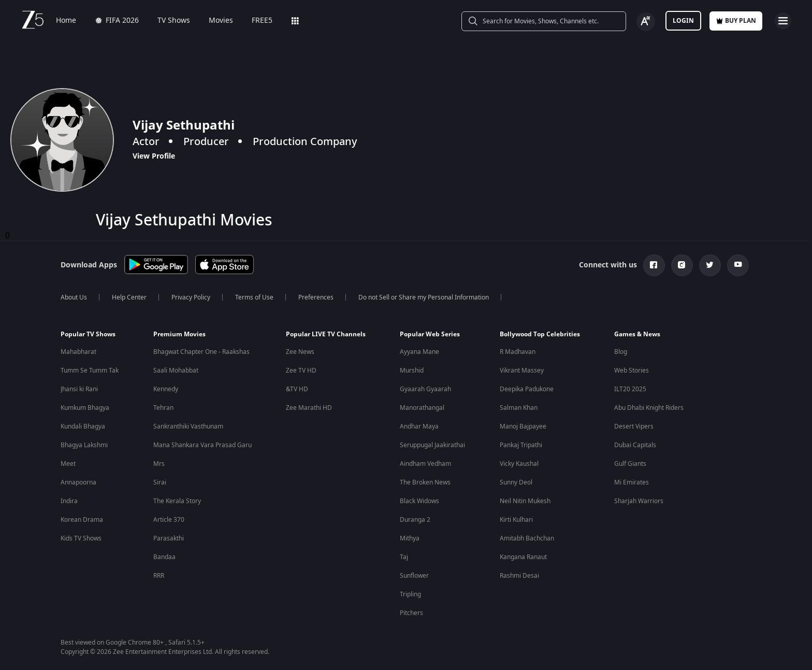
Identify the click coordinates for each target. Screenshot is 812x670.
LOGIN (683, 21)
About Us (74, 297)
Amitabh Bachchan (527, 538)
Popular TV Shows (88, 334)
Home (66, 21)
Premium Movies (179, 334)
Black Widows (419, 501)
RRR (159, 576)
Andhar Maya (419, 426)
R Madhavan (518, 352)
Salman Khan (519, 408)
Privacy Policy (191, 297)
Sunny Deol (516, 482)
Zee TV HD (301, 370)
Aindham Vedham (425, 464)
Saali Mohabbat (176, 370)
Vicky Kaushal (519, 464)
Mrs (159, 464)
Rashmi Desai (519, 576)
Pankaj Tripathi (521, 445)
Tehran (163, 408)
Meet (68, 464)
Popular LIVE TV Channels (326, 334)
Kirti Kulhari (516, 520)
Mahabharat (78, 352)
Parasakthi (169, 538)
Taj (404, 557)
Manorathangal (422, 408)
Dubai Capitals (635, 445)
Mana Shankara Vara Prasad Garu (202, 445)
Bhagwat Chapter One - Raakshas (201, 352)
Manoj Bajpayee (523, 426)
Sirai (160, 482)
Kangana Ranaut (523, 557)
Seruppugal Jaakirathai (432, 445)
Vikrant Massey (522, 370)
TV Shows (174, 21)
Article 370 (169, 520)
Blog (621, 352)
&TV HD (297, 389)
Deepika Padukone (527, 389)
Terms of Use (254, 297)
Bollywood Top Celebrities (540, 334)
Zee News (300, 352)
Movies (221, 21)
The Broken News (425, 482)
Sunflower (414, 576)
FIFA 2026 (117, 21)
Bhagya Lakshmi (84, 445)
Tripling (410, 594)
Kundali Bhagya (83, 426)
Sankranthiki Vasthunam (188, 426)
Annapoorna (78, 482)
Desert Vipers (634, 426)
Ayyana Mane (419, 352)
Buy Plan (736, 21)
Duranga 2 (415, 520)
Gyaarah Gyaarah (425, 389)
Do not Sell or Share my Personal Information (424, 297)
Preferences (316, 297)
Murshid (412, 370)
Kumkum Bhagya (85, 408)
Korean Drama (82, 520)
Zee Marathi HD (309, 408)
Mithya (410, 538)
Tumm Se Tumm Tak (90, 370)
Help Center (129, 297)
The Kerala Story (177, 501)
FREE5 (262, 21)
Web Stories (632, 370)
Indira (69, 501)
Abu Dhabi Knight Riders (649, 408)
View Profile (154, 156)
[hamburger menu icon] (783, 21)
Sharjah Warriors (639, 501)
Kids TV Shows (81, 538)
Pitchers (411, 613)
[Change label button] (646, 22)
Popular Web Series (430, 334)
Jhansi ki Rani (79, 389)
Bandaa (164, 557)
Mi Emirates (632, 482)
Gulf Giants (630, 464)
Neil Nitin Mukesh (525, 501)
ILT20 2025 (630, 389)
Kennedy (166, 389)
